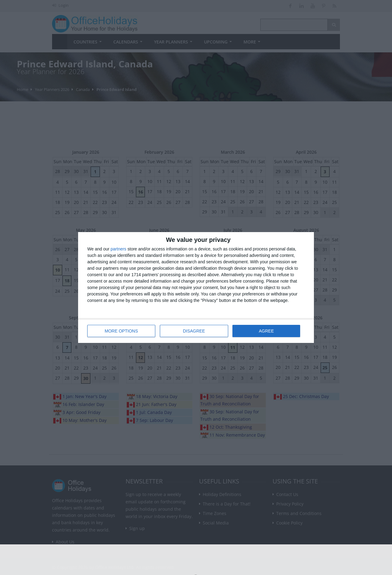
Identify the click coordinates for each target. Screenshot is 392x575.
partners (118, 249)
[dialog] (196, 288)
